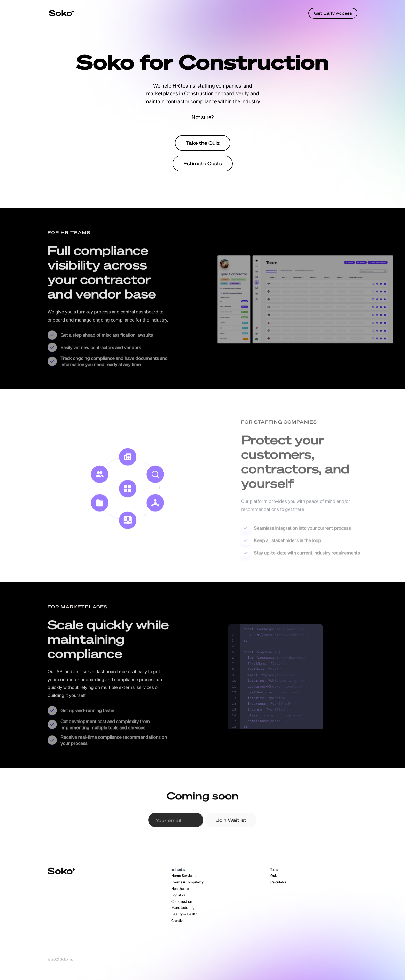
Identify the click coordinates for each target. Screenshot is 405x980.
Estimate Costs (203, 164)
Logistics (178, 895)
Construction (182, 901)
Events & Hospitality (187, 882)
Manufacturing (183, 907)
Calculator (278, 882)
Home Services (183, 875)
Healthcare (180, 888)
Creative (178, 920)
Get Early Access (333, 13)
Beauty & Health (184, 914)
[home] (62, 13)
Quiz (274, 875)
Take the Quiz (203, 143)
